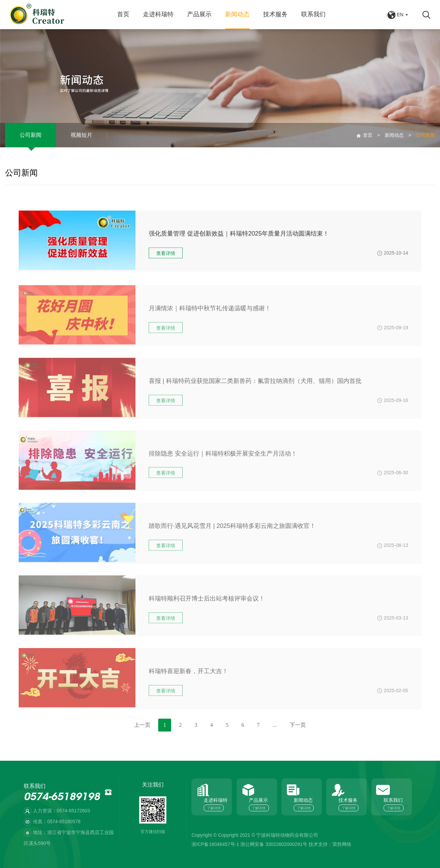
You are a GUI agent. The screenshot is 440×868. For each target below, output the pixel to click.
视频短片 (81, 140)
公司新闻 (31, 140)
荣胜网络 (342, 844)
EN (398, 15)
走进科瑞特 (158, 14)
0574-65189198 (62, 798)
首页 (123, 14)
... (275, 725)
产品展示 (199, 14)
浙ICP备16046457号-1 (215, 844)
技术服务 (275, 14)
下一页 (298, 725)
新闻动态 (237, 14)
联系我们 (313, 14)
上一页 (142, 725)
